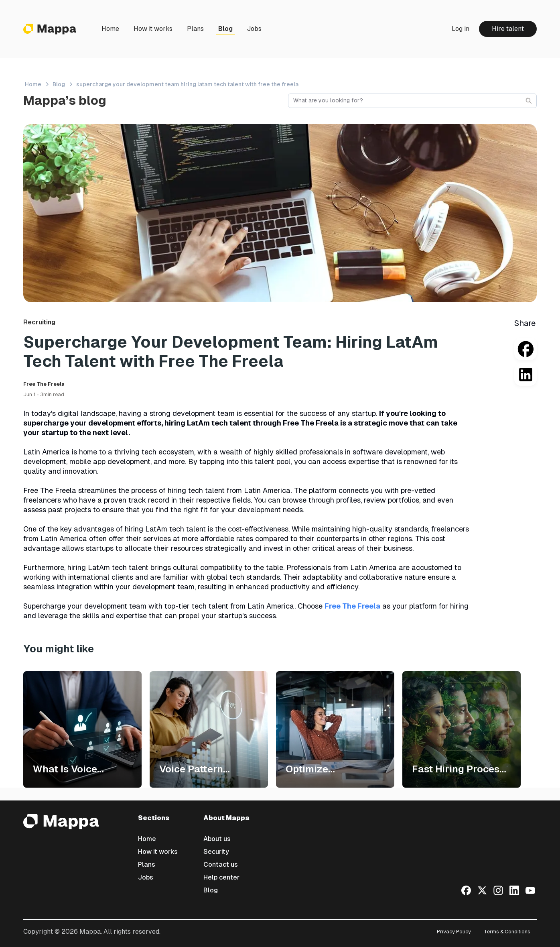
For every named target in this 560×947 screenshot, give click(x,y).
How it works (153, 29)
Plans (195, 29)
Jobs (254, 29)
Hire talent (508, 29)
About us (217, 839)
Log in (461, 29)
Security (216, 852)
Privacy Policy (454, 932)
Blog (225, 29)
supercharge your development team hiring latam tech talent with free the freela (187, 84)
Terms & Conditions (507, 932)
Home (110, 29)
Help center (221, 877)
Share (525, 323)
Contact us (221, 865)
